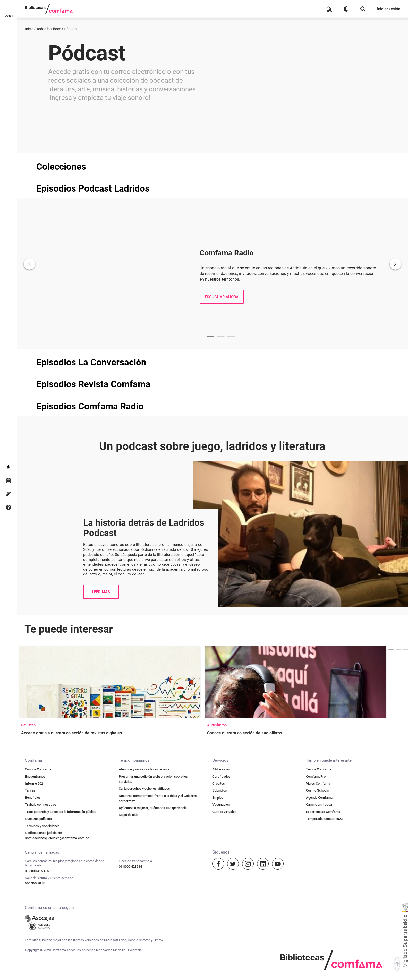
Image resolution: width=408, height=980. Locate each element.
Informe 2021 (35, 654)
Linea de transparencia (135, 732)
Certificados (222, 647)
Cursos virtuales (224, 683)
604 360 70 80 (35, 754)
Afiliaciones (221, 640)
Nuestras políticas (38, 690)
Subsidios (220, 661)
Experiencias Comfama (323, 683)
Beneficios (33, 669)
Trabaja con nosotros (41, 676)
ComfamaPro (316, 647)
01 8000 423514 (130, 738)
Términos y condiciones (42, 697)
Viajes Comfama (318, 654)
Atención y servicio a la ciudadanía (144, 640)
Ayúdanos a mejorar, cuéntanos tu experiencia (153, 679)
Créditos (219, 654)
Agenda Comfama (319, 669)
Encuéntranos (35, 647)
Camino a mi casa (319, 676)
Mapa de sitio (129, 686)
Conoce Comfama (38, 640)
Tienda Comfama (319, 640)
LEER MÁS (101, 463)
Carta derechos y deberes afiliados (144, 660)
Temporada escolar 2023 (324, 690)
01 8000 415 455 (37, 742)
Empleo (218, 669)
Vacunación (221, 676)
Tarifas (30, 661)
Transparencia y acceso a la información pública (61, 683)
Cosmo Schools (317, 661)
